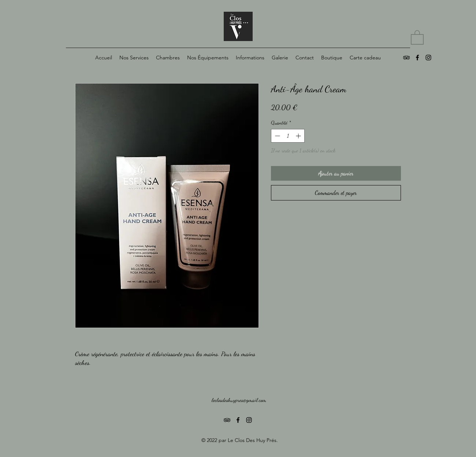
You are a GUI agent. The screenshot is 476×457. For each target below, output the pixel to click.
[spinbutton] (288, 136)
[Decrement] (277, 136)
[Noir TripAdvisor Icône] (406, 58)
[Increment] (299, 136)
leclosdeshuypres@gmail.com (239, 400)
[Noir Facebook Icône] (417, 58)
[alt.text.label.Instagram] (428, 58)
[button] (417, 37)
